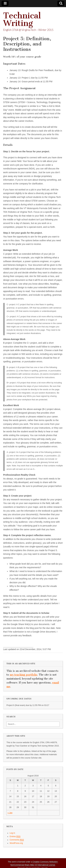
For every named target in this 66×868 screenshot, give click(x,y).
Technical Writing (22, 19)
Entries (15, 837)
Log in (12, 833)
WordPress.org (16, 843)
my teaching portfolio (24, 675)
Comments (17, 840)
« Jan (10, 813)
